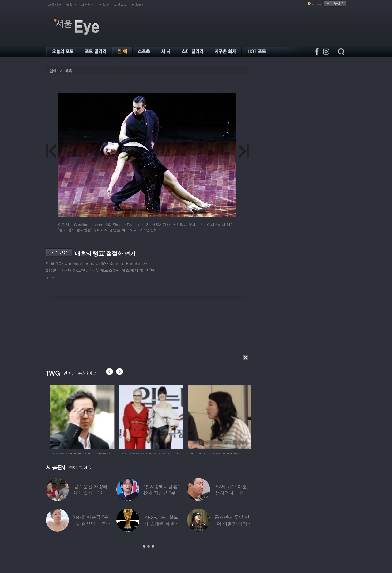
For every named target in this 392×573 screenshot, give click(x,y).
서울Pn (71, 5)
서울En (104, 5)
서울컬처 (138, 5)
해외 (69, 71)
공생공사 (120, 5)
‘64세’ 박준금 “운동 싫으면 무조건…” (91, 524)
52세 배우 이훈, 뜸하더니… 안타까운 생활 (232, 493)
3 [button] (153, 546)
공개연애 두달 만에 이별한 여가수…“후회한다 (232, 524)
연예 (53, 71)
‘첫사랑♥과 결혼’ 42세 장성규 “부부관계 (162, 493)
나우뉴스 (88, 5)
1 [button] (144, 546)
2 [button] (149, 546)
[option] (52, 416)
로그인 (317, 5)
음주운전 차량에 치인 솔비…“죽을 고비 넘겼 (91, 493)
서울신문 (55, 5)
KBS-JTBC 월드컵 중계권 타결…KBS (161, 524)
